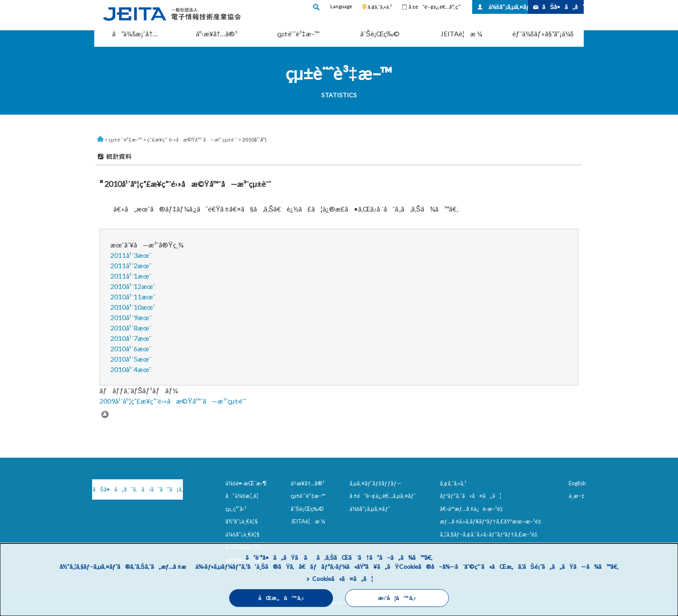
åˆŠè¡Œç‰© (380, 34)
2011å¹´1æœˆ (131, 276)
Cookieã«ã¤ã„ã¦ (343, 579)
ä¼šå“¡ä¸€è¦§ (242, 534)
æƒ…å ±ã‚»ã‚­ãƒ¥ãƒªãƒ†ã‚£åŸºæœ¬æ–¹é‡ (492, 521)
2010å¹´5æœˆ (131, 359)
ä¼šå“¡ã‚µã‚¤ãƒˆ (508, 7)
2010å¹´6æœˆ (131, 348)
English (577, 483)
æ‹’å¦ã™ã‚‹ (397, 598)
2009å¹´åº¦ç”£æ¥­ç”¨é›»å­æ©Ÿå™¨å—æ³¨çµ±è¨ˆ (173, 401)
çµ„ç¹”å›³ (236, 509)
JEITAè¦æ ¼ (461, 34)
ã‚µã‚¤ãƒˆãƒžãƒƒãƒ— (376, 483)
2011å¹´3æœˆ (131, 255)
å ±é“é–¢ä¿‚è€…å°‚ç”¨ (435, 7)
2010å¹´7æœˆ (131, 338)
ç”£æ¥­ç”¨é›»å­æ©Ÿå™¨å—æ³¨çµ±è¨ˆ (192, 140)
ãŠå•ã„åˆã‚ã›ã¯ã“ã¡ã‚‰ (138, 489)
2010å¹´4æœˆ (131, 369)
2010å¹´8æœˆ (131, 328)
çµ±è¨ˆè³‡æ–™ (298, 34)
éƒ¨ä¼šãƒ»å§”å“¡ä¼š (543, 34)
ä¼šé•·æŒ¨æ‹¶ (246, 483)
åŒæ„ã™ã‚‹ (281, 598)
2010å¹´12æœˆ (133, 286)
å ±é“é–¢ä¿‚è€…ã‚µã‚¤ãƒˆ (382, 496)
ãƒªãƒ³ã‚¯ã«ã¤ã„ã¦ (471, 496)
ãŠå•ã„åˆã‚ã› (563, 7)
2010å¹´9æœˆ (131, 317)
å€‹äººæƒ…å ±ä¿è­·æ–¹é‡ (473, 509)
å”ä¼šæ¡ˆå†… (135, 34)
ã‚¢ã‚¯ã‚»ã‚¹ (380, 7)
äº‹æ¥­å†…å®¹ (217, 34)
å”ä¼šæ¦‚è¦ (244, 496)
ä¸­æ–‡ (576, 496)
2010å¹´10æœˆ (133, 307)
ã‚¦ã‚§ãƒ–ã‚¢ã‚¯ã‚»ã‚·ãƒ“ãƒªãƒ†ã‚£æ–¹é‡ (490, 534)
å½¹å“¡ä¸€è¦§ (241, 521)
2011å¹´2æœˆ (131, 265)
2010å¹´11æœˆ (133, 297)
